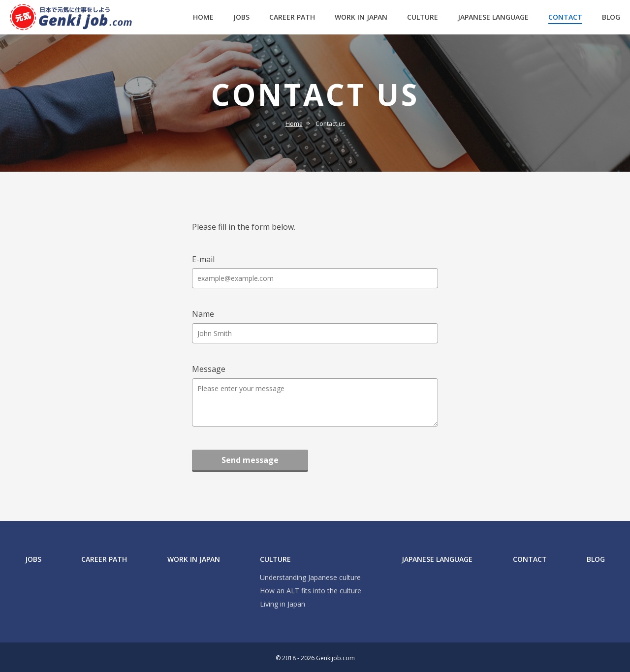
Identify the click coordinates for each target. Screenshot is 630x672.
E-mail (203, 259)
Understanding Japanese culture (310, 578)
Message (209, 369)
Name (203, 314)
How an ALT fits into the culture (311, 591)
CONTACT (565, 17)
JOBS (241, 17)
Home (294, 124)
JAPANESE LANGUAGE (493, 17)
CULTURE (423, 17)
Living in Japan (283, 604)
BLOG (611, 17)
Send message (250, 460)
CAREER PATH (292, 17)
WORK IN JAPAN (361, 17)
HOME (203, 17)
